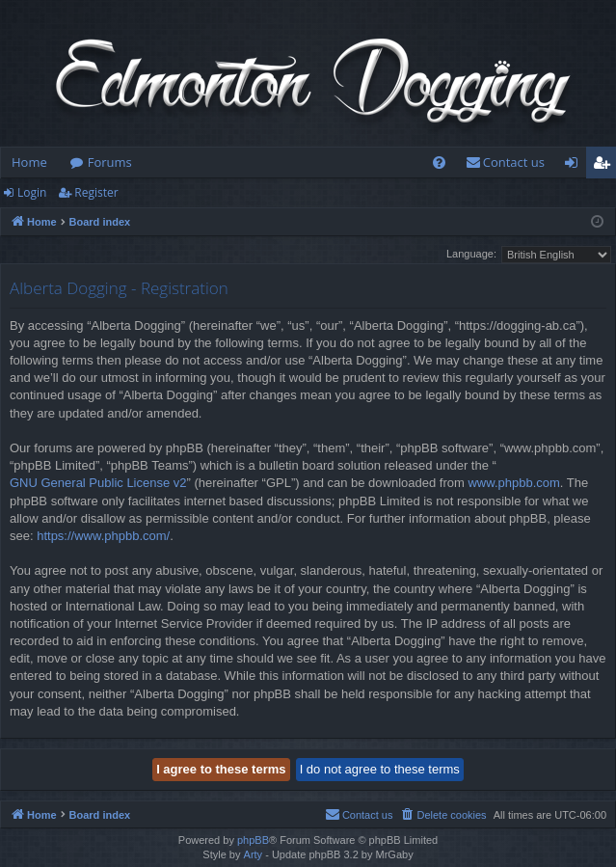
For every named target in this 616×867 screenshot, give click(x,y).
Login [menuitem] (575, 166)
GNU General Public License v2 (98, 483)
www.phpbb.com (513, 483)
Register (96, 192)
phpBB (253, 840)
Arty (254, 854)
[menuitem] (439, 163)
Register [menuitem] (605, 166)
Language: (471, 254)
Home (29, 162)
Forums (110, 162)
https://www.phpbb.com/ (103, 536)
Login (32, 192)
